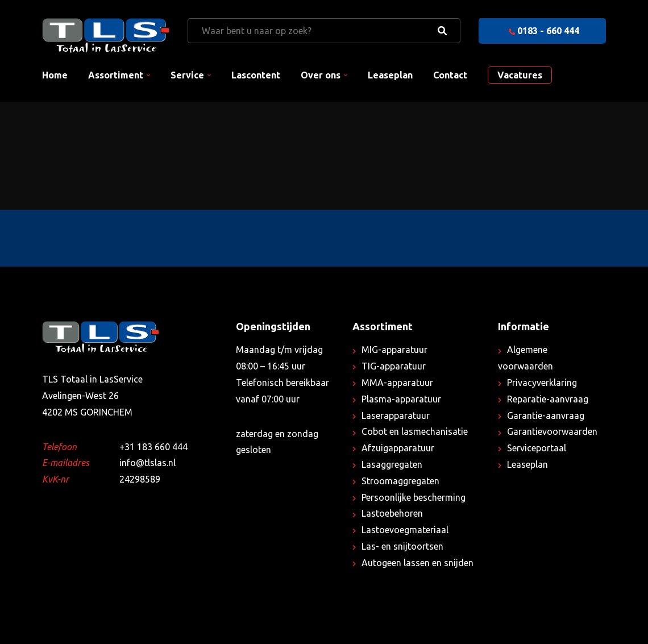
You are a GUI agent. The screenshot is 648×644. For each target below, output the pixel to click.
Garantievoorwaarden (552, 431)
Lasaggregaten (392, 464)
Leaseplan (390, 75)
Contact (450, 75)
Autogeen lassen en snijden (418, 563)
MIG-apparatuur (394, 350)
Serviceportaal (537, 448)
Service (187, 75)
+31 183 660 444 (153, 447)
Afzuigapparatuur (398, 448)
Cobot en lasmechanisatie (415, 431)
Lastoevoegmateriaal (405, 530)
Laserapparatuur (396, 416)
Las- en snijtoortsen (402, 546)
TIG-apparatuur (394, 366)
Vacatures (520, 75)
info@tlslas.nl (148, 463)
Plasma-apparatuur (401, 399)
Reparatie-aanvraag (548, 399)
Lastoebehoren (392, 513)
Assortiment (116, 75)
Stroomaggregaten (400, 481)
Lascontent (256, 75)
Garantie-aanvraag (546, 416)
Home (55, 75)
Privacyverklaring (542, 383)
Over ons (321, 75)
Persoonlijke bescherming (414, 497)
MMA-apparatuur (397, 383)
